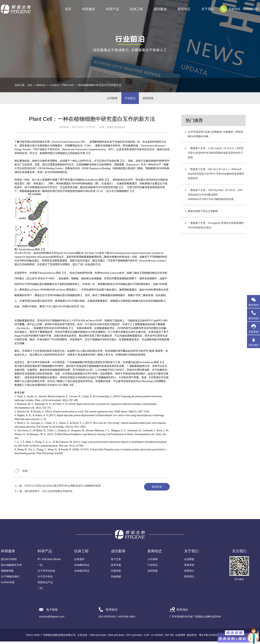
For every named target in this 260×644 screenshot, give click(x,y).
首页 (68, 9)
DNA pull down (116, 638)
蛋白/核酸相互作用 (11, 567)
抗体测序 (79, 562)
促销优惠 (151, 99)
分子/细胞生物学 (10, 579)
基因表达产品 (45, 585)
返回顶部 (253, 345)
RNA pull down (98, 638)
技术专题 (116, 567)
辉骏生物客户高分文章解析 (203, 214)
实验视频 (116, 579)
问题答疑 (116, 573)
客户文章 (116, 562)
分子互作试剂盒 (46, 573)
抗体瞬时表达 (82, 567)
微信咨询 (253, 305)
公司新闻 (109, 99)
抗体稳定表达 (82, 573)
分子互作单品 (45, 579)
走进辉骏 (189, 562)
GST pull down (134, 638)
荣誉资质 (189, 567)
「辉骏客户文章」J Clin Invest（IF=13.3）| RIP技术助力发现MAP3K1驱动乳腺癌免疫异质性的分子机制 (216, 155)
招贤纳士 (189, 573)
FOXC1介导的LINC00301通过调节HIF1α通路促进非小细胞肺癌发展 (63, 488)
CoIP (147, 638)
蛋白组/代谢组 (9, 562)
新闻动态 (42, 85)
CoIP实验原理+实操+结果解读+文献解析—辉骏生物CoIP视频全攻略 (216, 137)
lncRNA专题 (8, 585)
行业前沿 (56, 85)
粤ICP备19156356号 (211, 638)
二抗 (40, 591)
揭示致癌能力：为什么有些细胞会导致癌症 (49, 494)
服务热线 (254, 315)
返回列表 (156, 489)
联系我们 (189, 579)
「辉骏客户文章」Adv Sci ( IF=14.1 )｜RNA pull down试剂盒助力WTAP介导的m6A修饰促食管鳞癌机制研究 (216, 176)
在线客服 (253, 332)
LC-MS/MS (157, 638)
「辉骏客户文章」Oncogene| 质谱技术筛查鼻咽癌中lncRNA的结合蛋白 (216, 228)
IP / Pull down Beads (49, 562)
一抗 (40, 567)
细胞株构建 (7, 573)
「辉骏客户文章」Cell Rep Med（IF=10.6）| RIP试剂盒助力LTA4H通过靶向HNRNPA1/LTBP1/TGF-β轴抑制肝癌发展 (215, 197)
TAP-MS (169, 638)
